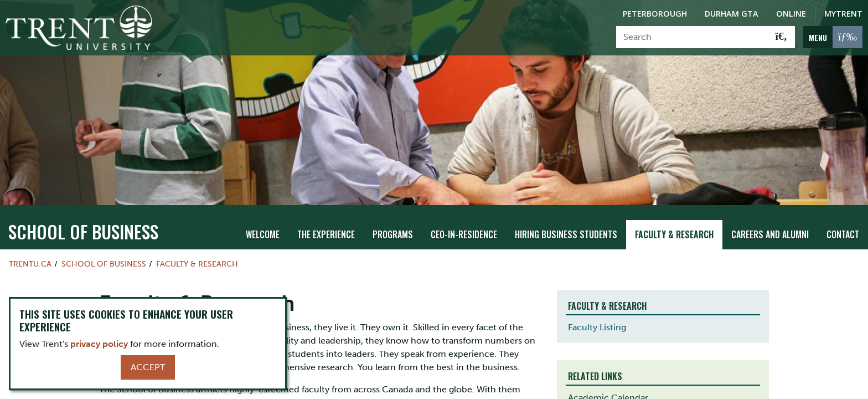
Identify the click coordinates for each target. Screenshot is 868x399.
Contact (843, 233)
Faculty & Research (674, 233)
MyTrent (843, 14)
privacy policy (99, 344)
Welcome (263, 233)
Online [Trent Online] (791, 14)
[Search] (692, 37)
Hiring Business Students (566, 233)
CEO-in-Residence (464, 233)
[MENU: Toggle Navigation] (833, 37)
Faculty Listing (597, 327)
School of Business (83, 230)
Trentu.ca (30, 263)
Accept (148, 367)
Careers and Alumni (770, 233)
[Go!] (781, 37)
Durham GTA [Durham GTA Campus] (732, 14)
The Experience (326, 233)
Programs (393, 233)
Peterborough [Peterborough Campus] (655, 14)
